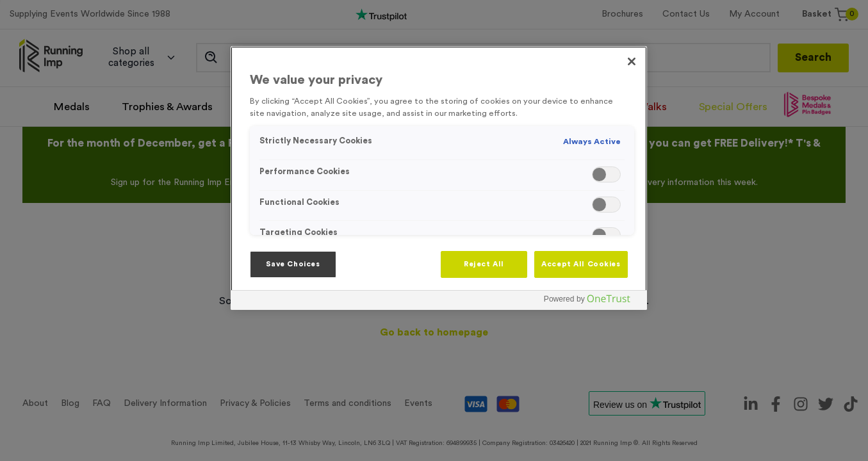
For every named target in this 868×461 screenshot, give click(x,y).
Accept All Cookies (581, 264)
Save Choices (293, 264)
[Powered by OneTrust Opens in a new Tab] (592, 302)
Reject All (484, 264)
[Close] (632, 61)
